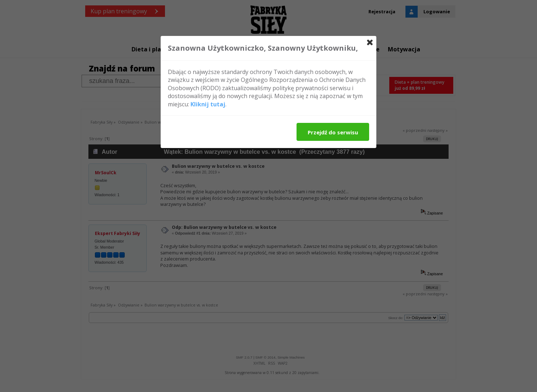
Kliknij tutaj (208, 104)
